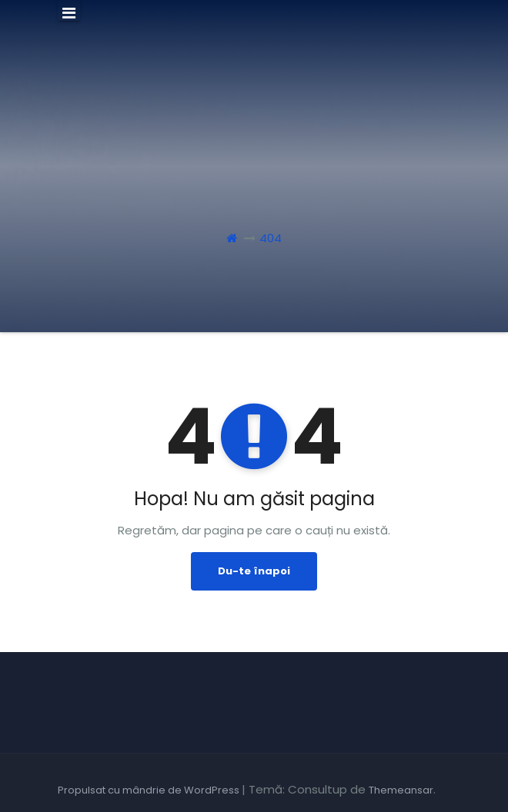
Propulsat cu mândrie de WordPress (150, 790)
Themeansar (401, 790)
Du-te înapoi (254, 571)
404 (271, 238)
